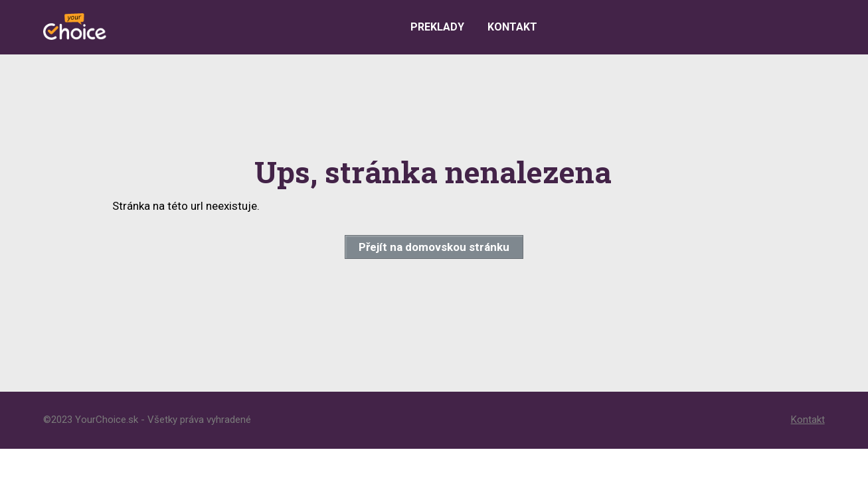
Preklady (437, 27)
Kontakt (512, 27)
